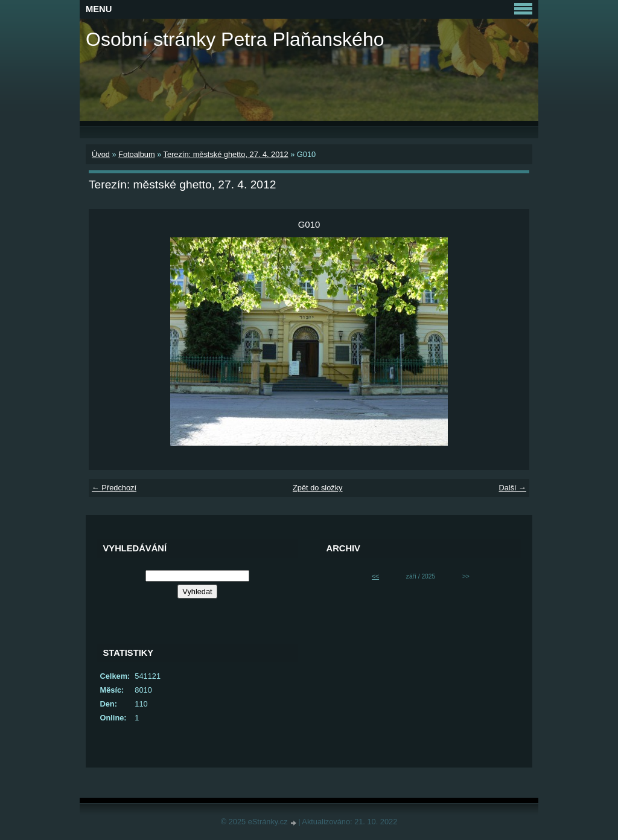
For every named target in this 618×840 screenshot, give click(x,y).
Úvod (101, 154)
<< (375, 576)
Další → (512, 488)
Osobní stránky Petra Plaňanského (235, 39)
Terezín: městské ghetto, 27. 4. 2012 (226, 154)
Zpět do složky (318, 488)
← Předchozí (114, 488)
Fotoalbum (136, 154)
